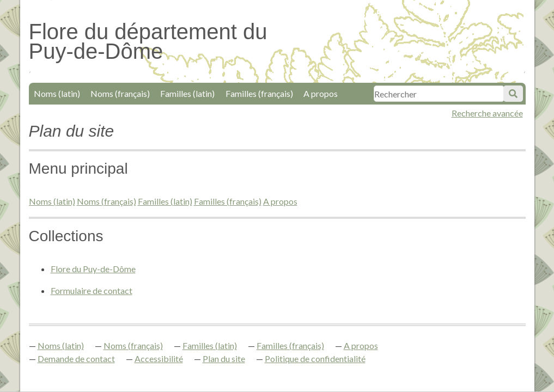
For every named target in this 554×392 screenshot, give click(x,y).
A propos (321, 93)
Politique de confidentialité (315, 359)
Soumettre (513, 94)
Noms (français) (120, 93)
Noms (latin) (57, 93)
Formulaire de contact (92, 290)
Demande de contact (76, 359)
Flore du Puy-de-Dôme (93, 269)
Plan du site (224, 359)
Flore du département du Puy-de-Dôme (148, 41)
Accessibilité (159, 359)
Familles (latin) (187, 93)
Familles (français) (259, 93)
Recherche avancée (487, 113)
